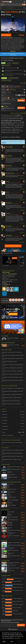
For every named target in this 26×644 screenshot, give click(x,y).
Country (3, 90)
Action (10, 274)
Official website (6, 35)
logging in (4, 143)
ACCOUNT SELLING (6, 80)
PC (3, 63)
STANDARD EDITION (13, 78)
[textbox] (12, 90)
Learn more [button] (17, 638)
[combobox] (15, 90)
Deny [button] (4, 642)
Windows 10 (7, 284)
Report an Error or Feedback (18, 113)
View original (22, 178)
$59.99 (21, 108)
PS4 (9, 63)
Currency (4, 92)
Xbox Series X (6, 65)
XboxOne (16, 63)
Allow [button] (12, 642)
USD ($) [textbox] (9, 92)
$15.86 (21, 100)
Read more (13, 51)
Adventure (14, 274)
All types (4, 78)
